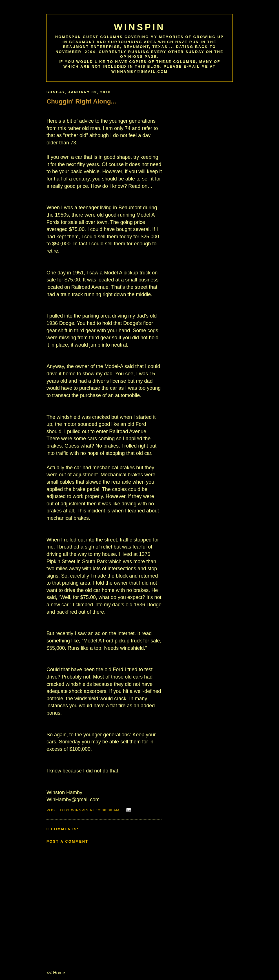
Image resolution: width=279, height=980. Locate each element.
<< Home (56, 973)
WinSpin (139, 27)
